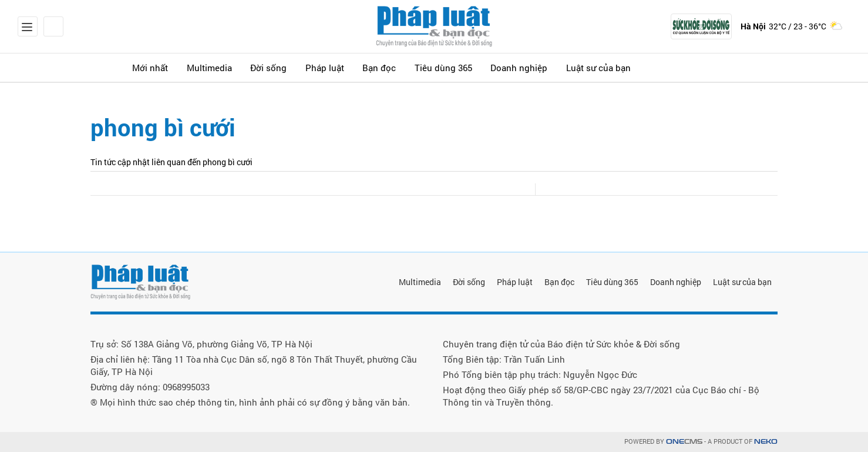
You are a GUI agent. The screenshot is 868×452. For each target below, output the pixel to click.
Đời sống (290, 67)
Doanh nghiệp (566, 67)
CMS (684, 442)
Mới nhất (159, 67)
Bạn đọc (414, 67)
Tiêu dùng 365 (484, 67)
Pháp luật (353, 67)
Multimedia (225, 67)
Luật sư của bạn (653, 67)
